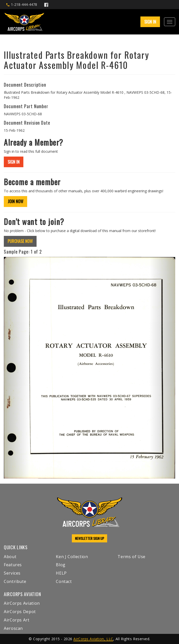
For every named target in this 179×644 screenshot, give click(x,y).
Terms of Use (132, 557)
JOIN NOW (15, 201)
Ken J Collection (72, 557)
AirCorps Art (17, 620)
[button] (17, 368)
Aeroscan (13, 628)
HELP (61, 573)
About (10, 557)
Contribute (15, 581)
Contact (64, 581)
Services (12, 573)
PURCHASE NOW (20, 241)
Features (13, 565)
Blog (61, 565)
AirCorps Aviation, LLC (93, 639)
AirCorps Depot (20, 612)
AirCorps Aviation (22, 603)
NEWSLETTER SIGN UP (89, 538)
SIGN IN (150, 22)
